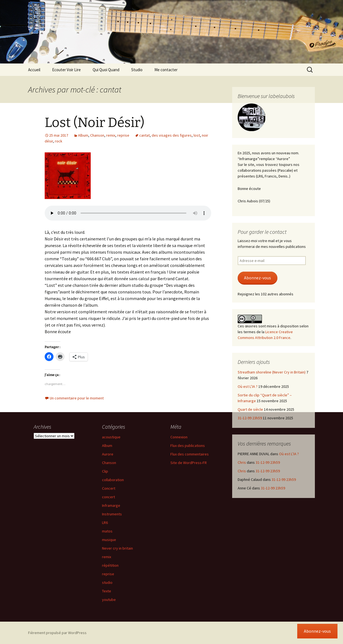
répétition (110, 565)
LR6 (105, 523)
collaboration (113, 480)
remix (111, 135)
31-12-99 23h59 (250, 418)
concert (108, 497)
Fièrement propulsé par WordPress (57, 633)
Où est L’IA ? (248, 386)
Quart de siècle (250, 409)
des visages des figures (172, 135)
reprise (123, 135)
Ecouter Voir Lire (66, 70)
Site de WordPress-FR (189, 463)
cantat (144, 135)
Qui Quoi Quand (106, 70)
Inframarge (111, 505)
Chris (242, 462)
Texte (107, 591)
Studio (137, 70)
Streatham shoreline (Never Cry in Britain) (272, 372)
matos (107, 531)
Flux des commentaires (190, 454)
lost (197, 135)
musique (109, 540)
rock (59, 141)
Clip (105, 471)
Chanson (97, 135)
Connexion (179, 437)
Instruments (112, 514)
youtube (109, 600)
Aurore (108, 454)
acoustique (111, 437)
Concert (109, 488)
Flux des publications (188, 446)
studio (107, 582)
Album (83, 135)
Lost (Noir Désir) (95, 123)
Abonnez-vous (258, 278)
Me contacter (166, 70)
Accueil (34, 70)
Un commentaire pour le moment (77, 398)
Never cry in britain (117, 548)
